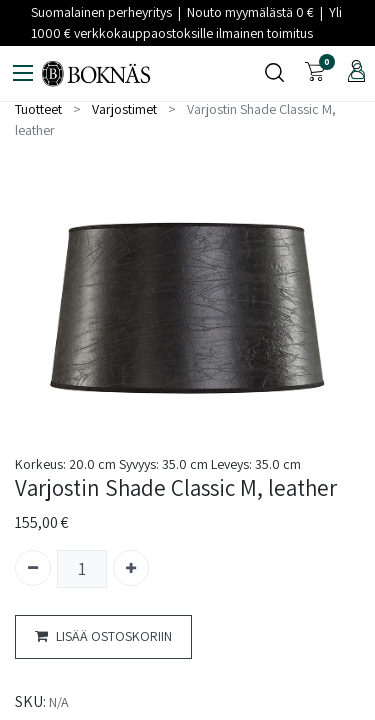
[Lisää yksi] (131, 568)
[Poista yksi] (33, 568)
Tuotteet (38, 109)
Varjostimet (124, 109)
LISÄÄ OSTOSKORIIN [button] (103, 636)
